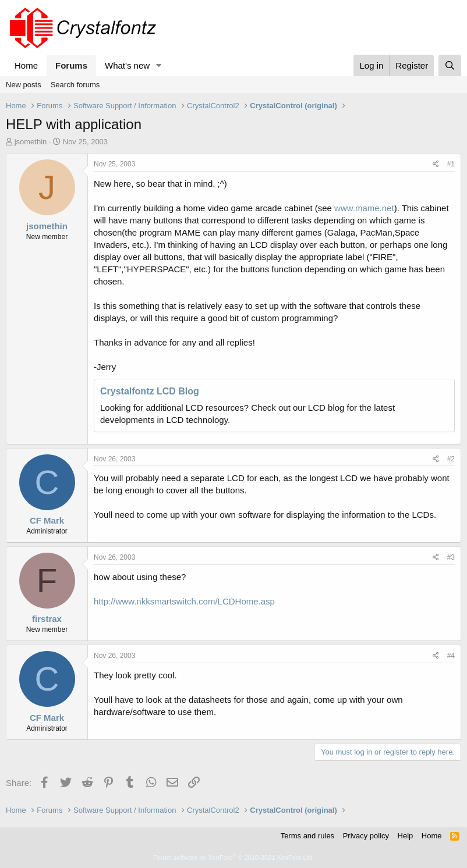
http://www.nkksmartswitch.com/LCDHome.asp (184, 601)
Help (406, 836)
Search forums (75, 85)
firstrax (47, 619)
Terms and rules (307, 836)
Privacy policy (366, 836)
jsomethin (31, 142)
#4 (451, 656)
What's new (127, 65)
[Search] (450, 65)
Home (26, 65)
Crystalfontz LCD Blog (150, 391)
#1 (451, 164)
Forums (71, 65)
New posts (24, 85)
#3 (451, 557)
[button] (159, 65)
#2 (451, 459)
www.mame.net (364, 208)
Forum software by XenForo (233, 858)
